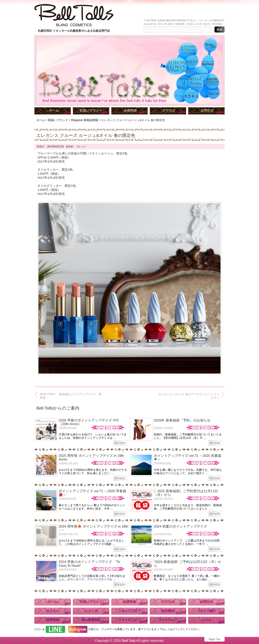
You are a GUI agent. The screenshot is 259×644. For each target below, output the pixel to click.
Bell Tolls (129, 641)
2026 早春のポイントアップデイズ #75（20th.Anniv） (89, 422)
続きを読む (120, 443)
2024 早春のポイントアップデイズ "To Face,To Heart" (89, 564)
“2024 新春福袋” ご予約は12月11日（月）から (187, 564)
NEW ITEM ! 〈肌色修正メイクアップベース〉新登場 (71, 396)
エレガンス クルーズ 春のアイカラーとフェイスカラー (189, 396)
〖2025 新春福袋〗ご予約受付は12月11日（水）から (186, 493)
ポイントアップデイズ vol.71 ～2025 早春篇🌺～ (92, 493)
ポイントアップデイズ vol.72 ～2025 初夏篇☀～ (188, 458)
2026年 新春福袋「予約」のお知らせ (182, 420)
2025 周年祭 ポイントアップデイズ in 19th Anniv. (91, 458)
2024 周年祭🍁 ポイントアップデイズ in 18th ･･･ (93, 528)
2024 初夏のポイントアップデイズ (180, 526)
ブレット (81, 147)
